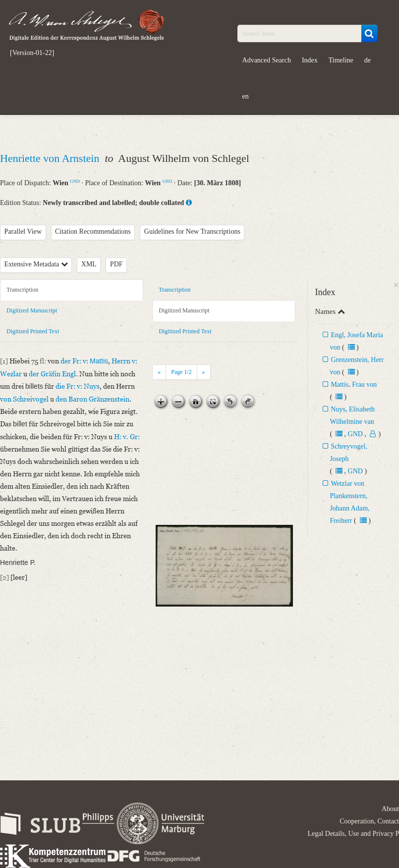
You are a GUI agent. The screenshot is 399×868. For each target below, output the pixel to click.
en (246, 96)
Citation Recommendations (93, 231)
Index (310, 60)
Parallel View (23, 231)
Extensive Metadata (36, 264)
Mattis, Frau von (354, 384)
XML (89, 264)
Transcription (22, 290)
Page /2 (181, 372)
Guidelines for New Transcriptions (192, 231)
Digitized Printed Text (33, 331)
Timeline (341, 60)
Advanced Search (267, 60)
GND (75, 181)
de (368, 60)
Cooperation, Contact (369, 821)
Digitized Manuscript (32, 310)
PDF (116, 264)
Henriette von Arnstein (51, 158)
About (390, 809)
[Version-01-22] (32, 53)
